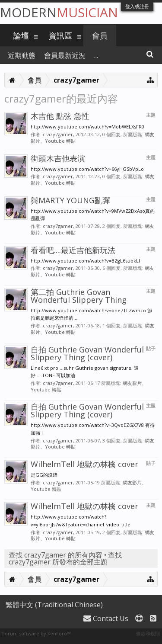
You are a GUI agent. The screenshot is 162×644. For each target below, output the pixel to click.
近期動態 (22, 55)
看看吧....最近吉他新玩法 (73, 250)
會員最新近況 (65, 55)
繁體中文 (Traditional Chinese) (54, 605)
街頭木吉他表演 (58, 158)
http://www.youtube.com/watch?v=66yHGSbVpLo (87, 169)
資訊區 (60, 35)
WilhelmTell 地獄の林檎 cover (84, 464)
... (96, 55)
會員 (100, 35)
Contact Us (106, 618)
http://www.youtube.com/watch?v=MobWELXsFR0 (87, 127)
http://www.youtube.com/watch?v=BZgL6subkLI (85, 261)
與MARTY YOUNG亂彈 (70, 200)
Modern (59, 12)
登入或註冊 (137, 6)
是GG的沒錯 (44, 475)
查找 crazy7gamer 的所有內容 (56, 555)
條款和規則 (148, 633)
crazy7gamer (58, 134)
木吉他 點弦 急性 (60, 116)
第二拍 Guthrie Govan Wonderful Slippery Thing (79, 296)
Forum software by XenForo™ (36, 633)
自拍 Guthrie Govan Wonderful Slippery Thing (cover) (87, 353)
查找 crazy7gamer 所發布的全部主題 (65, 558)
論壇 (21, 35)
